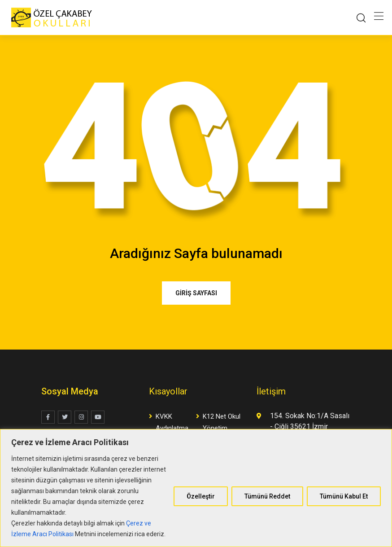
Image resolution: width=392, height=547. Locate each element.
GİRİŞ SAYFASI (196, 293)
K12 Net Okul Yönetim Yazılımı (222, 428)
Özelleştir (201, 496)
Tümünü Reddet (267, 496)
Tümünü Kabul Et (344, 496)
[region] (196, 488)
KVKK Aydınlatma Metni (172, 428)
